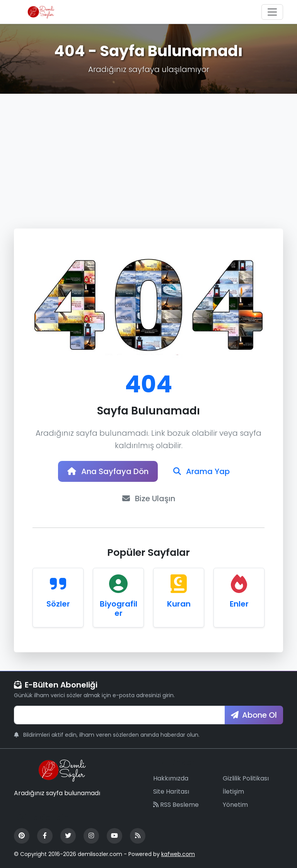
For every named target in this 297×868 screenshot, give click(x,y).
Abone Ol (254, 715)
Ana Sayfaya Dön (108, 471)
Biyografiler (119, 608)
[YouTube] (114, 836)
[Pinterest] (22, 836)
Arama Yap (201, 471)
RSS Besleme (176, 805)
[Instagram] (91, 836)
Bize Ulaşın (149, 498)
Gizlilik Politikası (246, 778)
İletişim (233, 792)
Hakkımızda (171, 778)
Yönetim (235, 805)
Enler (239, 604)
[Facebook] (45, 836)
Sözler (58, 604)
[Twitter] (68, 836)
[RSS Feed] (138, 836)
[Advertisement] (148, 152)
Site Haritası (171, 792)
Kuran (179, 604)
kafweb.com (178, 854)
